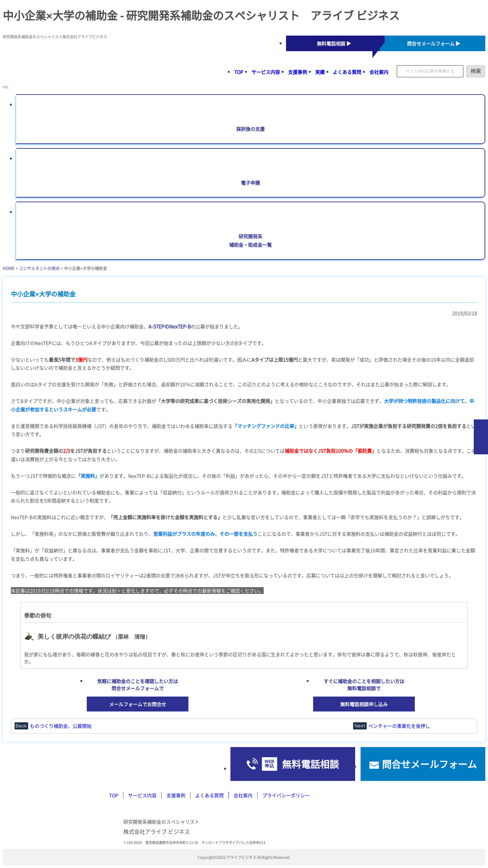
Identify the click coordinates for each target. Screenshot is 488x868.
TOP (239, 72)
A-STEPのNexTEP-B (170, 326)
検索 (476, 71)
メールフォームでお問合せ (138, 704)
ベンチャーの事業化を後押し (399, 726)
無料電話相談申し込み (364, 704)
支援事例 (298, 72)
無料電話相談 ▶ (334, 43)
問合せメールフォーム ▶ (434, 43)
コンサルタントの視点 (39, 268)
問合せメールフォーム (429, 764)
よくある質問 (347, 72)
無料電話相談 (310, 764)
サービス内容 (266, 72)
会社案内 (379, 72)
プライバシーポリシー (286, 795)
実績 (320, 72)
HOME (9, 268)
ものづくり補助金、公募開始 (61, 726)
